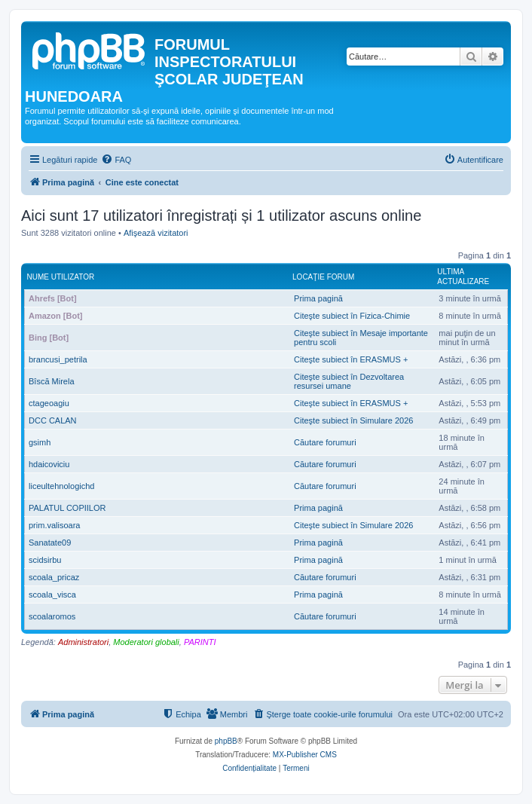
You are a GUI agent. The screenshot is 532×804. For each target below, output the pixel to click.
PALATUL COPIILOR (67, 508)
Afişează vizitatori (156, 233)
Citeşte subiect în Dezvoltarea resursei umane (349, 381)
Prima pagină (318, 298)
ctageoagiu (49, 403)
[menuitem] (116, 160)
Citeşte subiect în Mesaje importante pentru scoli (361, 338)
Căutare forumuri (325, 442)
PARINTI (200, 642)
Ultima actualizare (463, 277)
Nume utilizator (61, 277)
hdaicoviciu (49, 464)
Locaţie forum (323, 277)
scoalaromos (52, 616)
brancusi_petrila (58, 359)
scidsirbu (45, 560)
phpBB (226, 741)
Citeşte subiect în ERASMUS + (351, 359)
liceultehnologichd (61, 486)
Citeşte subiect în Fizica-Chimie (352, 316)
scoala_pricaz (54, 577)
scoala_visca (52, 595)
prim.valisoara (54, 525)
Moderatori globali (146, 642)
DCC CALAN (53, 420)
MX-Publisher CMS (305, 755)
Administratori (83, 642)
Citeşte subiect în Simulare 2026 (353, 420)
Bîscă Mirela (52, 381)
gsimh (40, 442)
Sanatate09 (50, 543)
